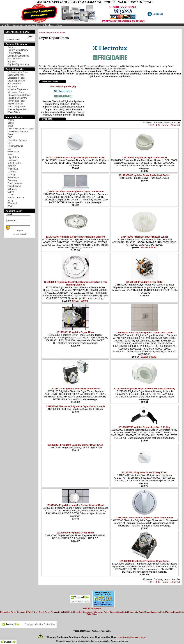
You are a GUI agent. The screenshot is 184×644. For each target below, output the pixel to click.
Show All (175, 125)
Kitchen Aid (13, 169)
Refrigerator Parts (16, 101)
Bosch (11, 123)
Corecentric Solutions (18, 132)
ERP (10, 143)
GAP (10, 149)
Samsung (12, 180)
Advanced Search (13, 39)
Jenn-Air (12, 166)
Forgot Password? (20, 234)
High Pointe (13, 157)
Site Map (12, 62)
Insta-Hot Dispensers (18, 89)
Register (15, 25)
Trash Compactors (16, 107)
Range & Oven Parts (17, 98)
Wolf (10, 206)
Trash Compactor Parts (155, 612)
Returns (58, 25)
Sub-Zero (12, 189)
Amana (11, 120)
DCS (10, 137)
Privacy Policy (14, 53)
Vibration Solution (16, 198)
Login (39, 25)
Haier (10, 154)
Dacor (10, 134)
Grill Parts (12, 86)
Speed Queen (14, 186)
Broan (10, 126)
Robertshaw (13, 177)
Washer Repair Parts (18, 109)
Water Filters (14, 112)
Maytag (11, 175)
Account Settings (27, 25)
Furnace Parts (14, 84)
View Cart (6, 25)
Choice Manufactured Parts (21, 129)
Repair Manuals (15, 104)
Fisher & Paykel (15, 146)
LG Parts (12, 172)
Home (42, 32)
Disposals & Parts (16, 78)
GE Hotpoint (13, 152)
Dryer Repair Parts (56, 32)
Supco (11, 192)
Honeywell (12, 160)
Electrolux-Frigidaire (17, 140)
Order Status (48, 25)
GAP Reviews (14, 59)
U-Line (11, 195)
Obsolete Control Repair (19, 95)
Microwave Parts (16, 92)
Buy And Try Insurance (18, 64)
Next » (165, 125)
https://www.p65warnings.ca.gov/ (132, 637)
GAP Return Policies (92, 608)
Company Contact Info (18, 56)
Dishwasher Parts (16, 75)
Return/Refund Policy (18, 50)
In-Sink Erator (14, 163)
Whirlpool (12, 203)
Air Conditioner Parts (18, 72)
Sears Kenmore (15, 183)
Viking (10, 200)
